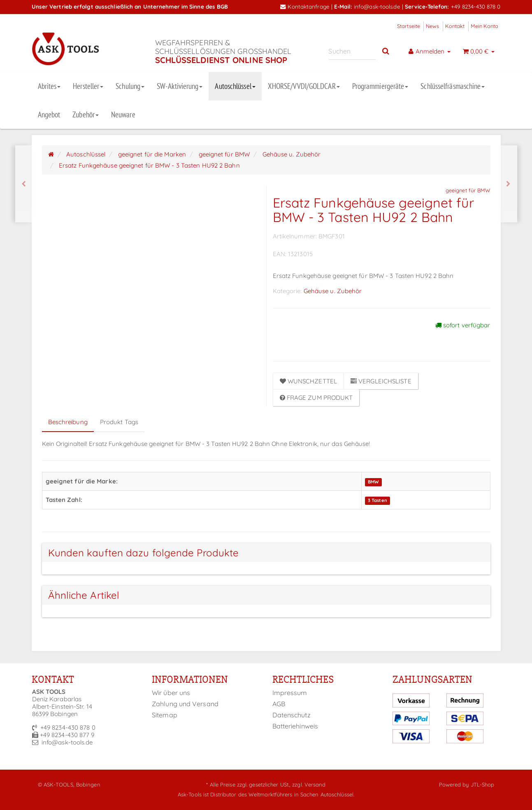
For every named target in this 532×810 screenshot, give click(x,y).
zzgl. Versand (309, 784)
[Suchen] (352, 51)
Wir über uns (171, 693)
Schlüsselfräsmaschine (453, 86)
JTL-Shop (483, 784)
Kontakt (455, 26)
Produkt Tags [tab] (119, 422)
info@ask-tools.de (377, 6)
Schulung (130, 86)
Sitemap (165, 715)
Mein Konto (485, 26)
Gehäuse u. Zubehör (333, 291)
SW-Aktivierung (180, 86)
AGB (279, 704)
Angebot (49, 114)
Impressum (290, 693)
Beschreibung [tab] (68, 422)
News (432, 26)
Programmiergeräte (380, 86)
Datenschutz (292, 715)
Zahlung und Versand (185, 704)
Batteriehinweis (295, 726)
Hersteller (88, 86)
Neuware (123, 114)
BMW (373, 482)
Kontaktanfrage (305, 6)
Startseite (409, 26)
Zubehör (86, 114)
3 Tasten (378, 500)
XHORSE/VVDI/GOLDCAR (304, 86)
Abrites (49, 86)
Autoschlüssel (235, 86)
